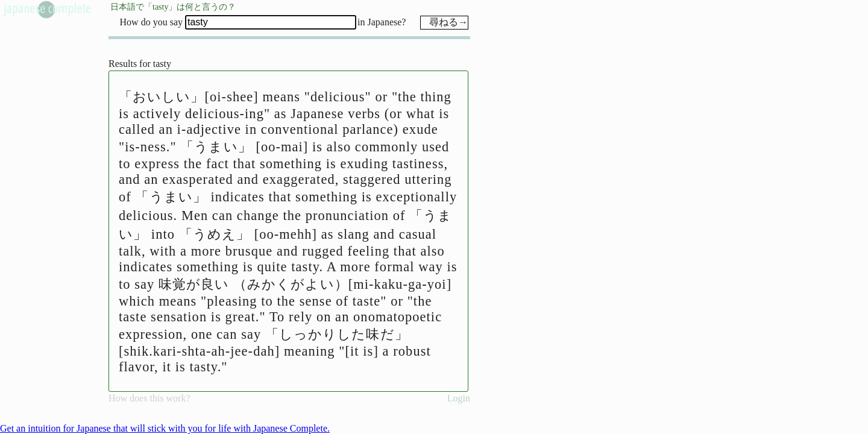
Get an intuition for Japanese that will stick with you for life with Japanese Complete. (165, 428)
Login (459, 398)
